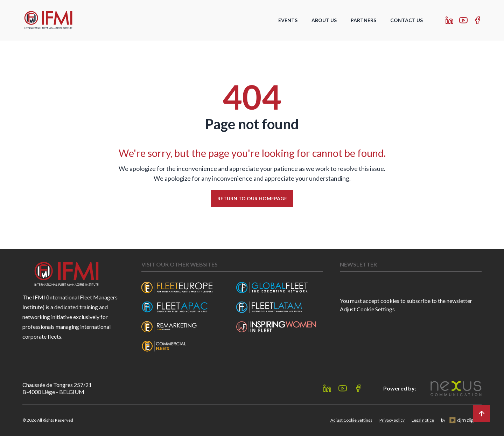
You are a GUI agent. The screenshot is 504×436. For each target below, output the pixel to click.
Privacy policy (392, 420)
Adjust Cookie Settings (367, 309)
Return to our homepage (252, 198)
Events (288, 20)
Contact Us (407, 20)
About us (324, 20)
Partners (363, 20)
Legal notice (423, 420)
